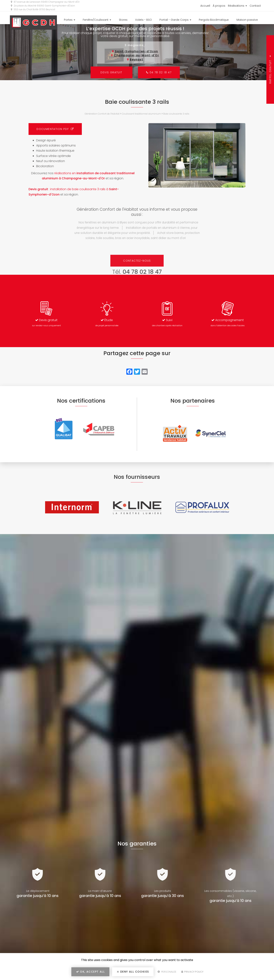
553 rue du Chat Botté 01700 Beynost (33, 9)
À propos (219, 6)
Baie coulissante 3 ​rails (176, 114)
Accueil (205, 6)
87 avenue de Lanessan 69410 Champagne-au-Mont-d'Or (45, 2)
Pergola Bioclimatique (214, 20)
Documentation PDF (55, 129)
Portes (70, 20)
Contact (255, 6)
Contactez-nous (137, 261)
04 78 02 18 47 (159, 72)
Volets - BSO (143, 20)
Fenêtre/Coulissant (97, 20)
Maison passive (247, 20)
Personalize (167, 972)
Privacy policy (192, 972)
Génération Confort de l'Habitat (102, 114)
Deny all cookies (133, 972)
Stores (123, 20)
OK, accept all (90, 972)
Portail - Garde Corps (175, 20)
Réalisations (237, 6)
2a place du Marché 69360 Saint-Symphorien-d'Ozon (43, 6)
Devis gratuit (111, 72)
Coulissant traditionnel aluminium (141, 114)
